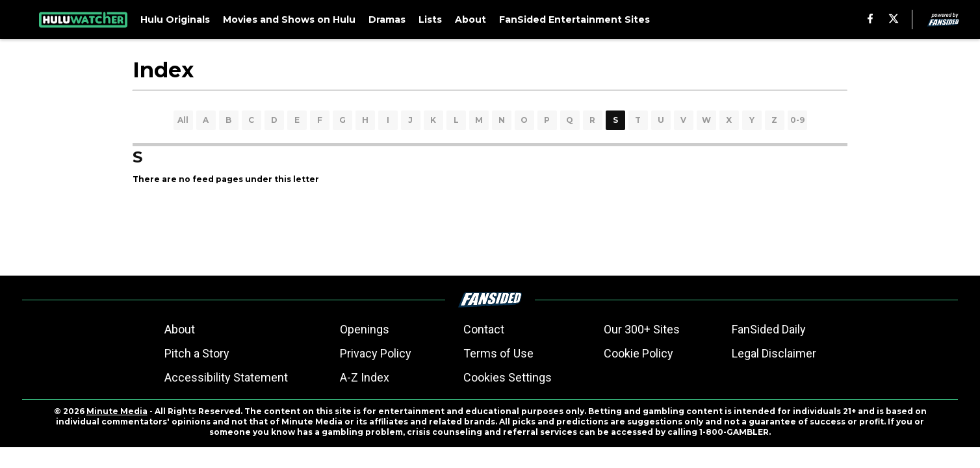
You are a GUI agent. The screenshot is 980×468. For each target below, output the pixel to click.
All (183, 120)
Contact (484, 329)
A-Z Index (365, 377)
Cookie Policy (638, 353)
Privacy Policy (376, 353)
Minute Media (117, 411)
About (180, 329)
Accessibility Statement (226, 377)
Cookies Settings (508, 377)
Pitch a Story (197, 353)
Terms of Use (498, 353)
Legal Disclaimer (774, 353)
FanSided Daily (769, 329)
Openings (365, 329)
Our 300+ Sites (642, 329)
